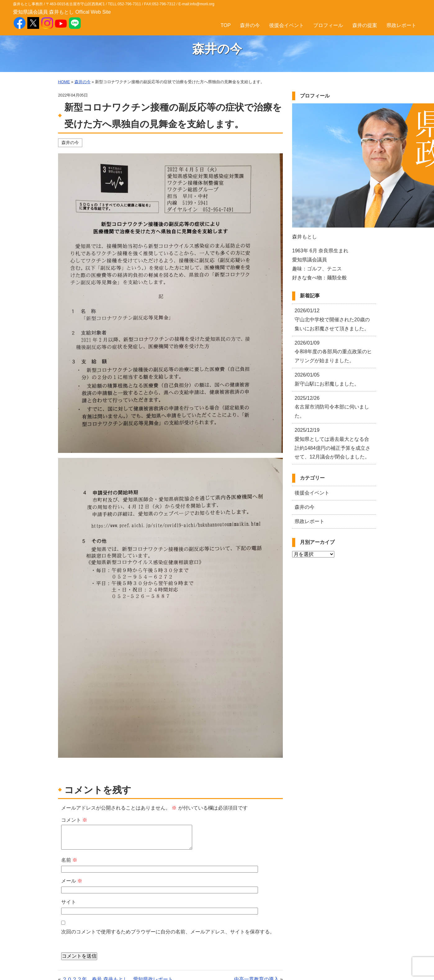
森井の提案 (365, 25)
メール (72, 881)
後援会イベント (287, 25)
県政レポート (401, 25)
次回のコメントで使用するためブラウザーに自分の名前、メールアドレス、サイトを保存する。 (168, 932)
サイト (69, 902)
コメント (74, 820)
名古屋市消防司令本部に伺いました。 (332, 407)
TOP (226, 25)
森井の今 (250, 25)
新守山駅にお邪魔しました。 (327, 379)
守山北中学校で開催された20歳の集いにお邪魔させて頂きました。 (332, 320)
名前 (69, 860)
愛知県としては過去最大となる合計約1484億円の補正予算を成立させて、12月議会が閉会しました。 (332, 443)
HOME (64, 82)
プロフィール (328, 25)
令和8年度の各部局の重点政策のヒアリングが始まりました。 (333, 352)
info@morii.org (202, 4)
